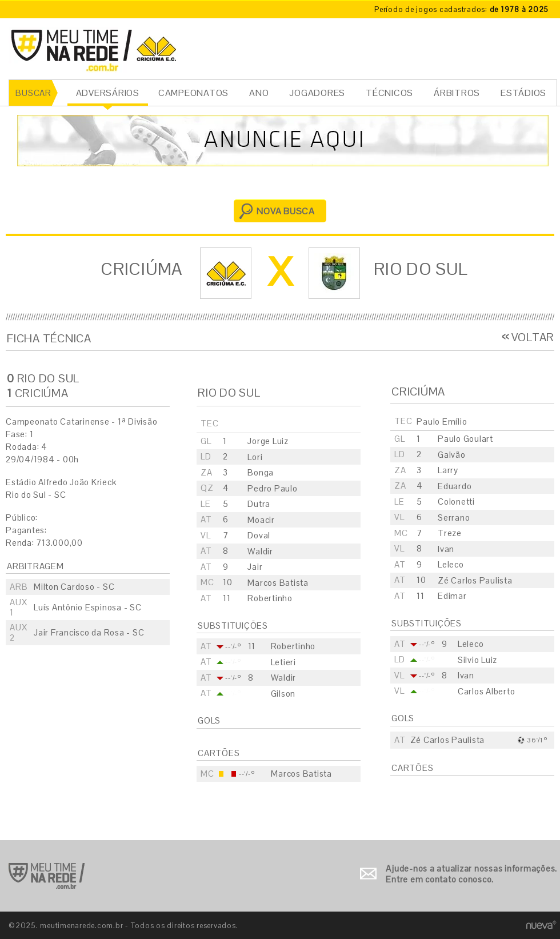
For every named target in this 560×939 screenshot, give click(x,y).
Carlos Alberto (487, 691)
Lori (255, 457)
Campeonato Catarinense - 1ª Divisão (81, 421)
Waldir (260, 551)
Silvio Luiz (477, 660)
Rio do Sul (421, 269)
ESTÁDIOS (523, 93)
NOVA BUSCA (286, 211)
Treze (450, 533)
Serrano (454, 518)
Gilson (283, 694)
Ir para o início (47, 876)
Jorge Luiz (268, 441)
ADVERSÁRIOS (108, 93)
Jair (255, 567)
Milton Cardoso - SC (74, 587)
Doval (259, 535)
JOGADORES (317, 93)
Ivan (446, 549)
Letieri (283, 662)
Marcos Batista (278, 583)
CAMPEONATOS (193, 93)
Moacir (261, 520)
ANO (259, 93)
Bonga (261, 472)
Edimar (452, 596)
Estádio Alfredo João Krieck (61, 482)
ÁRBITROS (457, 93)
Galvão (452, 455)
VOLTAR (533, 337)
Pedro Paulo (272, 488)
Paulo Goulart (465, 439)
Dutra (259, 504)
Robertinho (270, 598)
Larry (448, 470)
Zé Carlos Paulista (475, 580)
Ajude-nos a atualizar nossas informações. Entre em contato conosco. (471, 874)
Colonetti (456, 502)
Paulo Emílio (442, 421)
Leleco (451, 564)
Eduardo (455, 486)
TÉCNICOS (389, 93)
